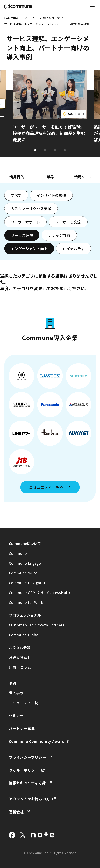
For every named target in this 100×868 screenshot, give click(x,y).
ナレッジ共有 (59, 235)
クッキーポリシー (24, 770)
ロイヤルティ (74, 248)
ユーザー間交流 (68, 222)
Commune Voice (23, 573)
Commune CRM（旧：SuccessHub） (41, 592)
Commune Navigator (27, 583)
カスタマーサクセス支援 (31, 208)
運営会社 (16, 812)
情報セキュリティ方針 (27, 783)
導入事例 (16, 693)
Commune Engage (25, 563)
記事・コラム (20, 667)
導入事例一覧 (52, 18)
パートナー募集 (22, 728)
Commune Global (24, 635)
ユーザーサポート (25, 222)
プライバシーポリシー (28, 757)
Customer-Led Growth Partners (37, 625)
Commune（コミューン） (21, 18)
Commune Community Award (37, 741)
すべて (16, 195)
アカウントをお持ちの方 (29, 799)
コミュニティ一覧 (24, 703)
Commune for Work (26, 602)
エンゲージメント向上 (29, 248)
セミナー (16, 715)
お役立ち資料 (20, 657)
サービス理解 (22, 235)
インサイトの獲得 (51, 195)
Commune (18, 553)
